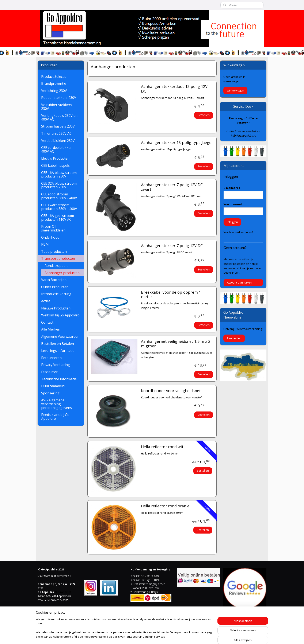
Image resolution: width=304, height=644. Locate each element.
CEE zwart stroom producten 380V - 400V (59, 207)
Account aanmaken (239, 282)
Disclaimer (49, 372)
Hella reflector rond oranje (165, 506)
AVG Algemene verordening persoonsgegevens (56, 404)
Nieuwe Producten (56, 308)
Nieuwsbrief (63, 592)
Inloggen (232, 222)
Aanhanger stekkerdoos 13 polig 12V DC (174, 89)
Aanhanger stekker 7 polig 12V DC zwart (172, 187)
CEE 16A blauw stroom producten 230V (59, 175)
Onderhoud (50, 237)
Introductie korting (56, 294)
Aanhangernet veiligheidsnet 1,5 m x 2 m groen (175, 344)
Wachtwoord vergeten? (238, 232)
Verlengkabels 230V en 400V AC (59, 117)
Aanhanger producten (62, 273)
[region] (124, 628)
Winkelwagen (235, 90)
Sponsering (50, 393)
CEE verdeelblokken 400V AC (57, 149)
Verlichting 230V (54, 91)
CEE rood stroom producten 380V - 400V (59, 196)
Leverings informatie (58, 351)
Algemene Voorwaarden (60, 336)
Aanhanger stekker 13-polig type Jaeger (177, 143)
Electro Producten (55, 158)
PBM (45, 244)
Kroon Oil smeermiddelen (53, 228)
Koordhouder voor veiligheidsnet (171, 391)
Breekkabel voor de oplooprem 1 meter (171, 295)
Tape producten (54, 251)
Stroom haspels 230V (58, 126)
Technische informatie (59, 379)
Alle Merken (51, 329)
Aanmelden (234, 338)
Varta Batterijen (54, 280)
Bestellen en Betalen (58, 344)
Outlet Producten (55, 287)
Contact (47, 322)
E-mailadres (232, 188)
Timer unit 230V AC (56, 133)
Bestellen (204, 115)
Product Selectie (54, 77)
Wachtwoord (233, 204)
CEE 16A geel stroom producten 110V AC (58, 218)
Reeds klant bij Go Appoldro (55, 417)
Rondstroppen (56, 266)
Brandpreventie (54, 83)
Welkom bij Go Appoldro (60, 315)
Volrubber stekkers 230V (57, 107)
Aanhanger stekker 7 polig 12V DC (172, 246)
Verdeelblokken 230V (58, 141)
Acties (46, 301)
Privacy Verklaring (56, 365)
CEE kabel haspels (55, 165)
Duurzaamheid (53, 386)
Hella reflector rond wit (162, 447)
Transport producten (58, 258)
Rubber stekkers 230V (59, 98)
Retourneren (51, 358)
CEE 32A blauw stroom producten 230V (59, 185)
